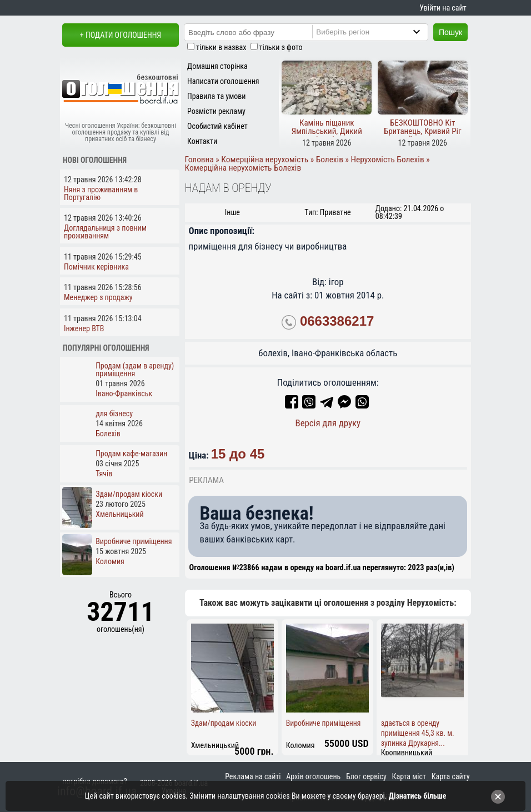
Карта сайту (451, 776)
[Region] (379, 32)
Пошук (450, 32)
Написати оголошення (223, 81)
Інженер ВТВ (84, 328)
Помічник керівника (96, 267)
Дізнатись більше (418, 796)
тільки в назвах (221, 47)
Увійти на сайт (443, 8)
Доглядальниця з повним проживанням (105, 232)
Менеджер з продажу (98, 297)
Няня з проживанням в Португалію (101, 193)
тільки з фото (281, 47)
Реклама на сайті (253, 776)
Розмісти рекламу (216, 111)
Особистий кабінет (217, 126)
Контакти (202, 141)
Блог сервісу (366, 776)
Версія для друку (328, 423)
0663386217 (337, 322)
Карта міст (409, 776)
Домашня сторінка (217, 66)
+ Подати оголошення (121, 35)
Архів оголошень (313, 776)
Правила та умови (216, 96)
